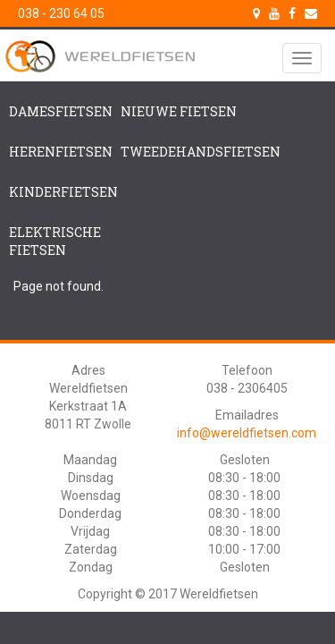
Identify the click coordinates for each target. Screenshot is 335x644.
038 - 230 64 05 (61, 13)
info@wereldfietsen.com (247, 433)
